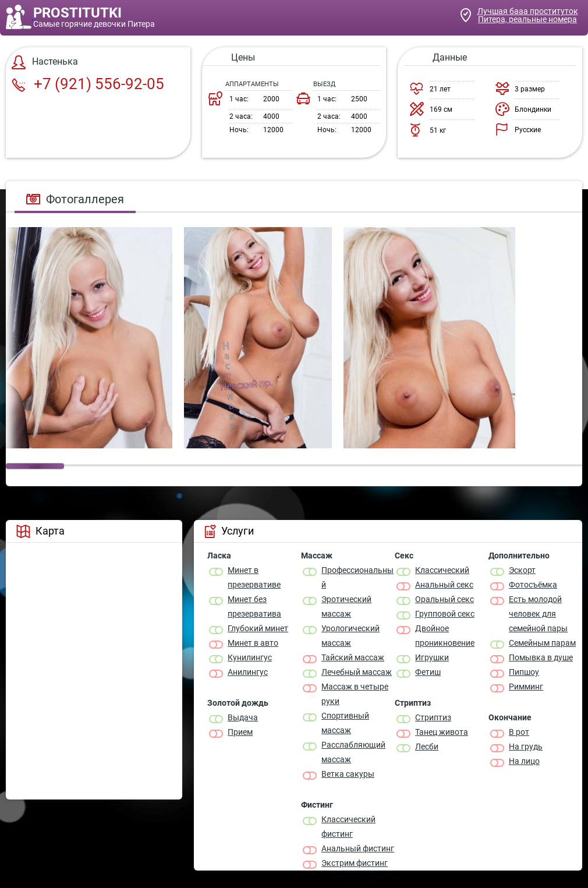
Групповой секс (445, 614)
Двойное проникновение (445, 636)
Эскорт (522, 570)
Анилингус (248, 672)
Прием (240, 732)
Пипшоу (524, 672)
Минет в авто (253, 643)
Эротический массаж (346, 606)
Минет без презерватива (254, 606)
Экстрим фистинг (355, 863)
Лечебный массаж (357, 672)
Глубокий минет (258, 628)
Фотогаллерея (75, 199)
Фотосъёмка (533, 585)
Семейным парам (542, 643)
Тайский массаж (353, 657)
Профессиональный (357, 577)
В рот (519, 732)
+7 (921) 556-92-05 (88, 84)
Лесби (427, 747)
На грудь (526, 747)
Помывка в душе (541, 657)
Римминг (526, 687)
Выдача (243, 717)
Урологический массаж (350, 636)
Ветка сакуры (348, 774)
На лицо (524, 761)
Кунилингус (250, 657)
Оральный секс (444, 599)
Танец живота (442, 732)
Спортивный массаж (345, 723)
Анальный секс (444, 585)
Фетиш (428, 672)
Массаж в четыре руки (355, 694)
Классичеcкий (442, 570)
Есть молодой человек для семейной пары (538, 614)
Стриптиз (433, 717)
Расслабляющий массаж (353, 752)
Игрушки (432, 657)
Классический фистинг (348, 827)
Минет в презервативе (254, 577)
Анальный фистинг (358, 848)
